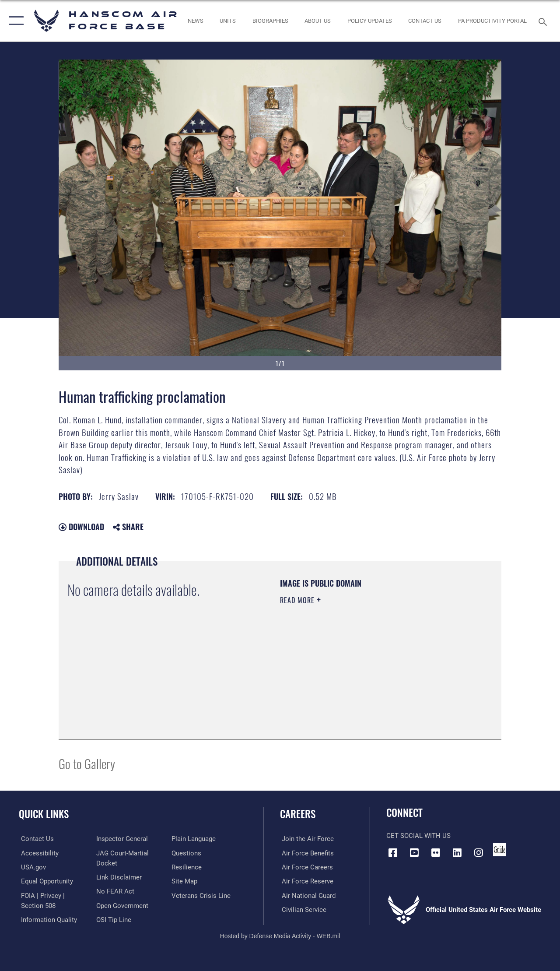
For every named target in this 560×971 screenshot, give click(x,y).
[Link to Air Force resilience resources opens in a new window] (187, 867)
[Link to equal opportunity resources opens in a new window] (45, 881)
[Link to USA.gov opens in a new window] (31, 867)
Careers (298, 814)
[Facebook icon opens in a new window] (393, 852)
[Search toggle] (544, 21)
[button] (14, 21)
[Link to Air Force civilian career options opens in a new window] (302, 909)
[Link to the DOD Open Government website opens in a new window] (121, 905)
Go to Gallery (87, 763)
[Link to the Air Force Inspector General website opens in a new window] (121, 839)
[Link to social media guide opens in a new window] (500, 850)
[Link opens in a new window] (370, 21)
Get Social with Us (418, 836)
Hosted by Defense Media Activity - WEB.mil (280, 935)
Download (81, 527)
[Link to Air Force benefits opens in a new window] (306, 853)
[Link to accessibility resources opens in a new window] (38, 853)
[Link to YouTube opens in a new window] (414, 852)
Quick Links (44, 814)
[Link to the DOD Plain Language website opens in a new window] (194, 839)
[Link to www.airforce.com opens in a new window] (306, 839)
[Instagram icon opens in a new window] (479, 852)
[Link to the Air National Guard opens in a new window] (307, 895)
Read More (298, 600)
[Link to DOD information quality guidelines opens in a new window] (47, 919)
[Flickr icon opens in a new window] (436, 852)
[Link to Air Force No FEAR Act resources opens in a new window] (114, 891)
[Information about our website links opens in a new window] (118, 877)
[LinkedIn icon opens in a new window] (457, 852)
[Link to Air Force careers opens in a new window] (306, 867)
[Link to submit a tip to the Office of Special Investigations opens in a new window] (113, 919)
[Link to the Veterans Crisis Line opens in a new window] (201, 895)
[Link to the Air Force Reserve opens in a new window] (306, 881)
